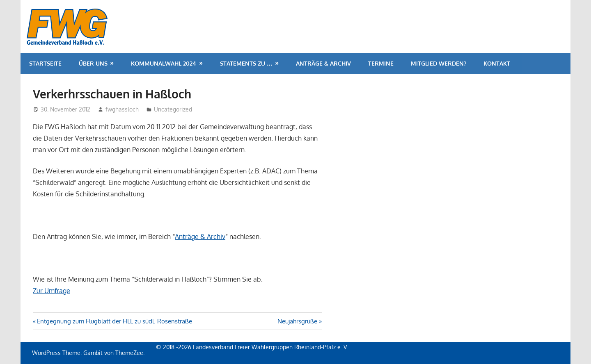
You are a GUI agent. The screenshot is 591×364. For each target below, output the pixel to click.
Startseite (45, 63)
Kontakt (497, 63)
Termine (381, 63)
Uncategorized (173, 109)
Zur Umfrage (52, 291)
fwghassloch (122, 109)
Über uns (93, 63)
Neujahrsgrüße (297, 321)
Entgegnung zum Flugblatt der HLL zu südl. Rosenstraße (114, 321)
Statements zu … (246, 63)
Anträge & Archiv (323, 63)
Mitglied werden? (439, 63)
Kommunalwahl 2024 (164, 63)
